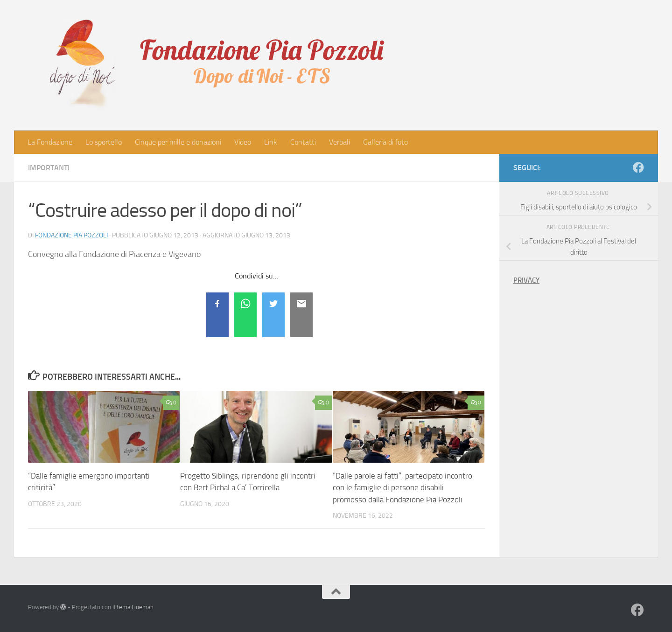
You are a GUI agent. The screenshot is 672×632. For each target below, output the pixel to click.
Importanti (49, 168)
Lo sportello (104, 142)
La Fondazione (50, 142)
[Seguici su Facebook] (638, 167)
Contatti (303, 142)
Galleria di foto (385, 142)
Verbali (339, 142)
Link (271, 142)
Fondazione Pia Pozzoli (71, 235)
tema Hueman (135, 607)
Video (243, 142)
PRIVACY (526, 280)
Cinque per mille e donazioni (178, 142)
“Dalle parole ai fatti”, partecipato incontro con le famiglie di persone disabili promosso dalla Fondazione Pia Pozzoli (402, 488)
